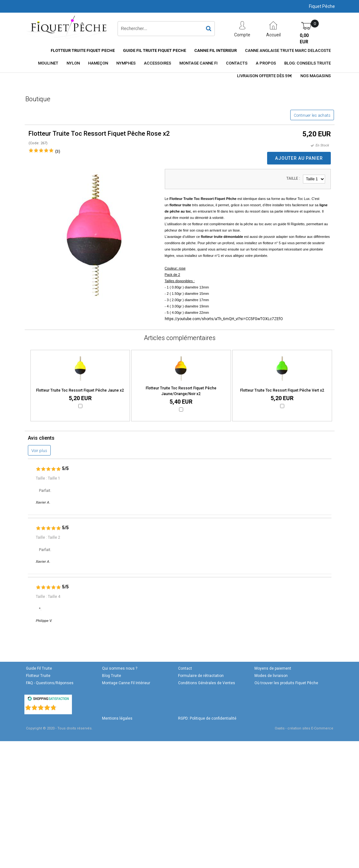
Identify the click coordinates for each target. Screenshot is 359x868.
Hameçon (98, 63)
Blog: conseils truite (308, 63)
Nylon (73, 63)
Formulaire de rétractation (201, 676)
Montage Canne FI (199, 63)
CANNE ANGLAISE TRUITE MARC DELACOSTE (288, 50)
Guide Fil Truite (39, 668)
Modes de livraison (271, 676)
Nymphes (126, 63)
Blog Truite (112, 676)
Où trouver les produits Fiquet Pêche (286, 683)
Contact (185, 668)
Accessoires (157, 63)
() (65, 706)
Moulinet (48, 63)
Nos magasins (316, 76)
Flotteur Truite (38, 676)
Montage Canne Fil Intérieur (126, 683)
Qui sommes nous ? (120, 668)
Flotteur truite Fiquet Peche (83, 50)
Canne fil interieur (215, 50)
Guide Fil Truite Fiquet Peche (154, 50)
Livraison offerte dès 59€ (265, 76)
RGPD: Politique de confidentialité (207, 718)
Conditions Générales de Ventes (207, 683)
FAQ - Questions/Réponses (50, 683)
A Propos (266, 63)
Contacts (237, 63)
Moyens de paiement (273, 668)
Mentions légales (117, 718)
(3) (58, 151)
